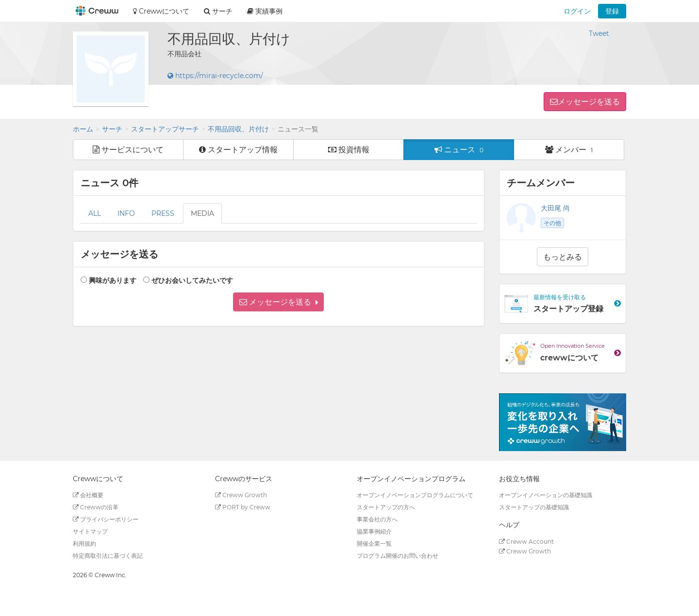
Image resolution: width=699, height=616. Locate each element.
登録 (612, 11)
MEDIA (202, 213)
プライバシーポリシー (106, 519)
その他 (552, 223)
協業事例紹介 (374, 531)
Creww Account (526, 542)
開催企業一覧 (374, 543)
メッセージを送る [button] (589, 102)
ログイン (577, 11)
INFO (126, 213)
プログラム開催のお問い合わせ (398, 556)
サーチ (112, 129)
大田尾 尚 (555, 208)
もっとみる (563, 257)
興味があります (113, 280)
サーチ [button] (218, 11)
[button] (278, 302)
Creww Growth (241, 495)
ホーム (83, 129)
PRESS (163, 213)
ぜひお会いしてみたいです (192, 280)
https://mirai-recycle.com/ (215, 76)
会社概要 (88, 495)
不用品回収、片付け (238, 129)
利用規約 (84, 543)
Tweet (599, 33)
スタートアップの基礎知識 (534, 507)
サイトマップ (90, 531)
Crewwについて (161, 11)
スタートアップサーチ (165, 129)
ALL (95, 213)
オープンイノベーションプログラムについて (415, 495)
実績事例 (265, 11)
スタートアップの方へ (386, 507)
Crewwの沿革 (96, 507)
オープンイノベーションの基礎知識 (546, 495)
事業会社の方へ (377, 519)
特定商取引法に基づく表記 (108, 556)
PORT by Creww (243, 507)
